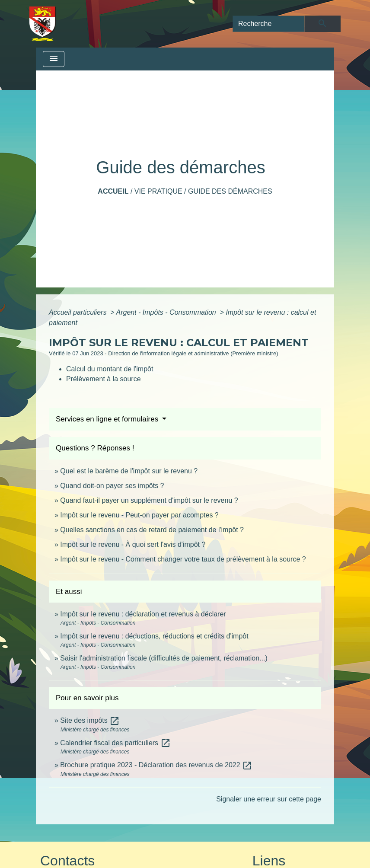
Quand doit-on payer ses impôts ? (112, 486)
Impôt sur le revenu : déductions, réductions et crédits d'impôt (154, 636)
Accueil (113, 191)
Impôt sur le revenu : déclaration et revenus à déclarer (143, 614)
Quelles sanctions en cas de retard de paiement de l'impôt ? (152, 530)
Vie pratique (158, 191)
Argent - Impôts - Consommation (167, 312)
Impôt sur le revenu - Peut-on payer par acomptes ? (139, 515)
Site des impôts (90, 720)
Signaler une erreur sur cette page (269, 799)
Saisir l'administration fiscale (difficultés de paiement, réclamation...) (164, 658)
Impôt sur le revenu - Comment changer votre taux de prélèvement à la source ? (183, 559)
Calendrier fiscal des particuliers (115, 743)
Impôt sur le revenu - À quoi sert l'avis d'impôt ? (133, 544)
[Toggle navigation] (54, 59)
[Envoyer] (323, 24)
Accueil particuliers (79, 312)
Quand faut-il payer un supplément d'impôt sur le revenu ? (149, 500)
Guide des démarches (230, 191)
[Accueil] (43, 24)
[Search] (269, 24)
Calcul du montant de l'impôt (110, 369)
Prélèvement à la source (104, 379)
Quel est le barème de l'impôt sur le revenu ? (129, 471)
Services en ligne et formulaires (108, 419)
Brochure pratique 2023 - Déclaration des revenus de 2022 (156, 765)
